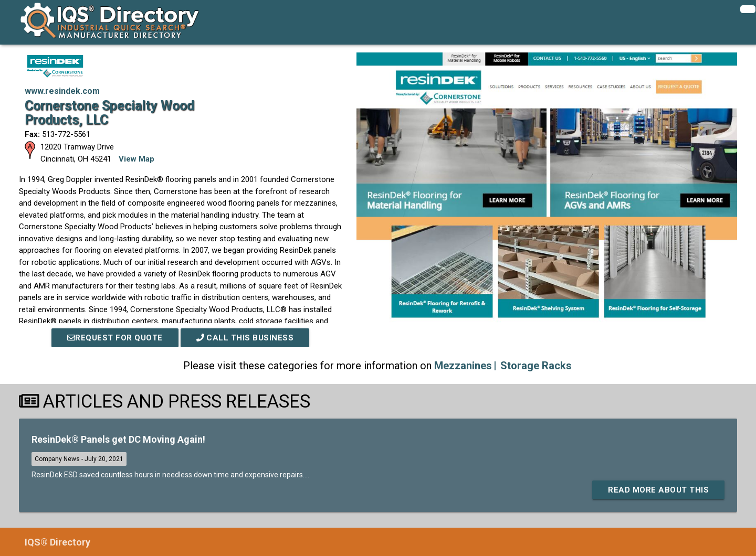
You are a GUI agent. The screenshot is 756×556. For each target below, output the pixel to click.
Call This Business (245, 338)
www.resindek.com (62, 91)
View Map (136, 159)
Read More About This (658, 490)
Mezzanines (463, 366)
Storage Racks (536, 366)
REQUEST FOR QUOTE (115, 338)
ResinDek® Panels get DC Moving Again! (118, 439)
